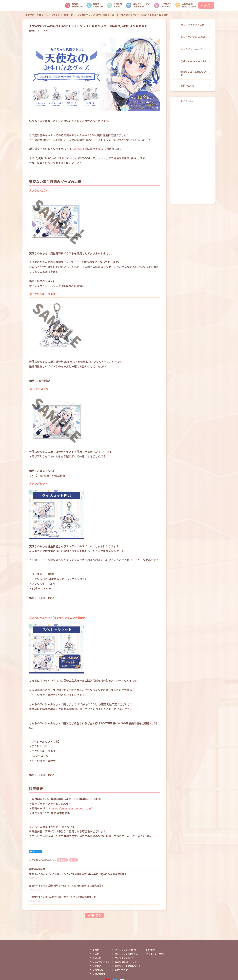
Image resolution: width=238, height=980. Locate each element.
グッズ (74, 860)
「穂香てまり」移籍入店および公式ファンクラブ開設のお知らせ (63, 897)
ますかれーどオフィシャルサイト (42, 15)
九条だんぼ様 (79, 149)
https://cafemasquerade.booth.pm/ (70, 808)
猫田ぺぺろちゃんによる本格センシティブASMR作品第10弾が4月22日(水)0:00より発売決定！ (78, 874)
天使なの (62, 860)
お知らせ (68, 15)
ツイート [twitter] (36, 852)
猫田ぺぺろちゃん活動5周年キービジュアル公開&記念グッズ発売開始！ (66, 885)
